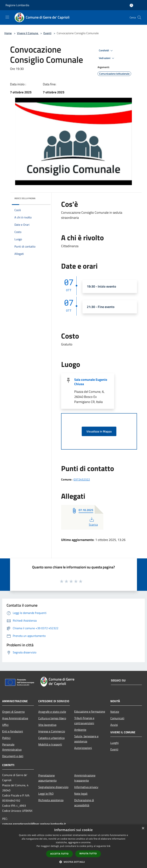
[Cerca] (139, 17)
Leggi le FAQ (46, 794)
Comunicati (117, 718)
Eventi (47, 33)
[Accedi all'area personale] (131, 5)
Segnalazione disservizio (53, 787)
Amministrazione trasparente (85, 778)
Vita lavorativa (47, 725)
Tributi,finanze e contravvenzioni (84, 721)
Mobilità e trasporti (50, 744)
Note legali (81, 794)
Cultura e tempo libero (52, 718)
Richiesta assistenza (51, 800)
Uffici (5, 725)
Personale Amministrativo (12, 747)
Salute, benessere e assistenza (86, 739)
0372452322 (82, 479)
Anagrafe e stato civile (52, 712)
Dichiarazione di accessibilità (84, 803)
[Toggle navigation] (7, 17)
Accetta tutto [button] (59, 854)
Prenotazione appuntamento (47, 778)
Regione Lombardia (17, 5)
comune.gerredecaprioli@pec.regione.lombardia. (34, 824)
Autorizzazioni (83, 748)
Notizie (115, 712)
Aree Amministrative (15, 718)
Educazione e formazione (90, 711)
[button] (73, 862)
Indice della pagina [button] (25, 198)
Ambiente (80, 730)
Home (8, 33)
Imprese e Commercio (52, 731)
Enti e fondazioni (13, 731)
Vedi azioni (107, 58)
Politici (6, 738)
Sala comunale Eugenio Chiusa (91, 382)
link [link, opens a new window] (109, 846)
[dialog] (73, 846)
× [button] (143, 828)
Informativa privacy (86, 787)
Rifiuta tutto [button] (88, 854)
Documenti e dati (13, 756)
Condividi (106, 51)
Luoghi (115, 743)
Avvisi (114, 725)
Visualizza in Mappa (99, 431)
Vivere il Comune (28, 33)
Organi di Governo (13, 712)
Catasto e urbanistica (51, 738)
